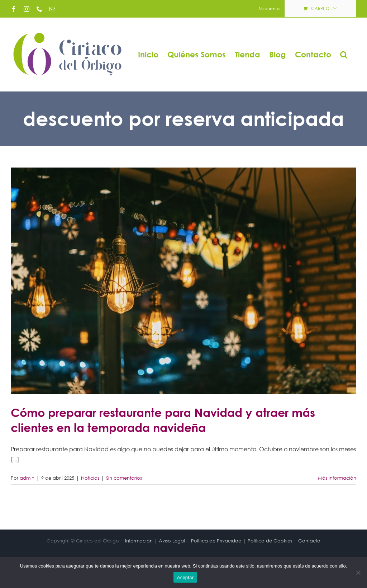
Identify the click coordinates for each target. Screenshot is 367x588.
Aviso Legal (172, 541)
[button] (344, 54)
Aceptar (185, 577)
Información (139, 541)
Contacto (309, 541)
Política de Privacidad (216, 541)
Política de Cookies (270, 541)
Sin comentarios (124, 478)
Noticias (90, 478)
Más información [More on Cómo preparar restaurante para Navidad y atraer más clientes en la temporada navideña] (337, 478)
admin (27, 478)
